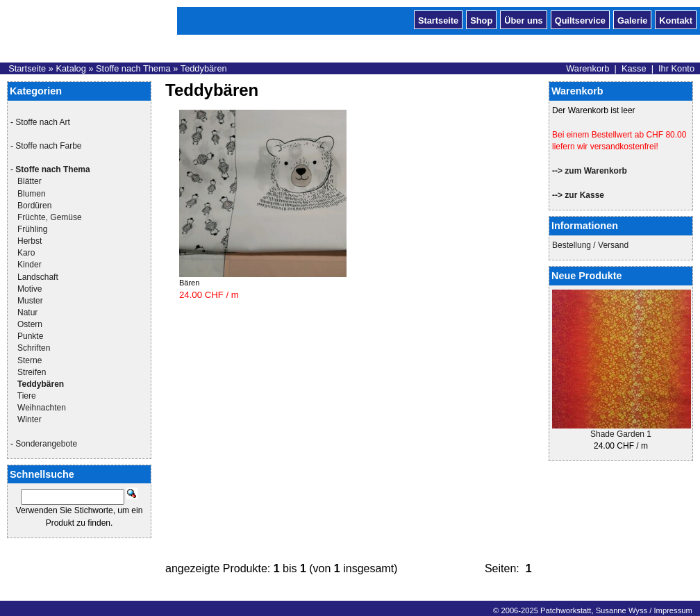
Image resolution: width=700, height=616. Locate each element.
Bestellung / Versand (590, 245)
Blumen (32, 194)
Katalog (70, 68)
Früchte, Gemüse (50, 217)
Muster (30, 301)
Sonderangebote (46, 444)
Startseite (438, 19)
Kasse (634, 68)
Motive (30, 289)
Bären (189, 283)
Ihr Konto (676, 68)
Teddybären (204, 68)
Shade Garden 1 (621, 434)
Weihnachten (42, 408)
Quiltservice (580, 19)
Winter (30, 419)
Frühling (32, 229)
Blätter (30, 181)
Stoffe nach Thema (133, 68)
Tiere (27, 396)
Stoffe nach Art (43, 122)
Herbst (30, 241)
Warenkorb (587, 68)
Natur (27, 313)
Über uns (523, 19)
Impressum (673, 610)
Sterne (30, 360)
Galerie (632, 19)
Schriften (34, 348)
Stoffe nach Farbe (48, 146)
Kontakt (676, 19)
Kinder (30, 265)
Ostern (30, 324)
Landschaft (38, 277)
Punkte (30, 336)
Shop (481, 19)
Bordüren (34, 206)
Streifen (32, 372)
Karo (26, 253)
